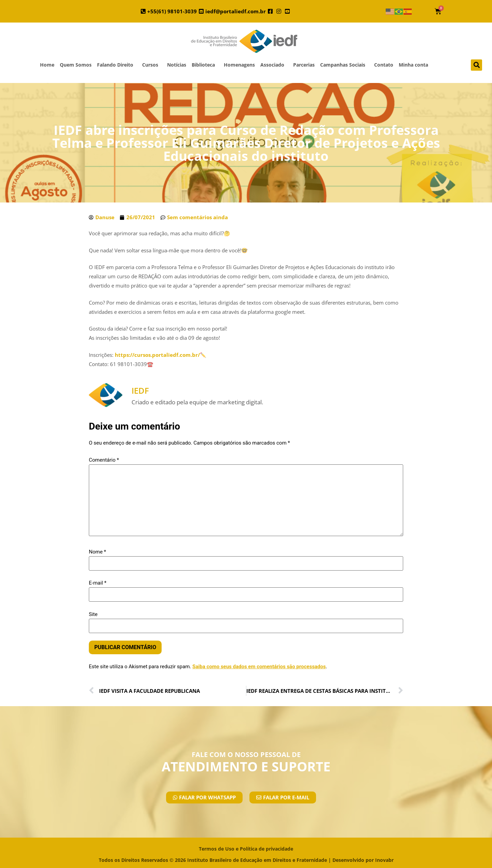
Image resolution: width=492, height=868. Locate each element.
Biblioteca (205, 65)
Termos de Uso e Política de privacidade (246, 849)
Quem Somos (76, 65)
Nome (98, 552)
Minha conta (413, 65)
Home (47, 65)
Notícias (177, 65)
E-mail (98, 583)
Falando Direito (117, 65)
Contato (384, 65)
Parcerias (304, 65)
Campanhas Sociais (344, 65)
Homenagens (239, 65)
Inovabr (384, 860)
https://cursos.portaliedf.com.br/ (157, 355)
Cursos (152, 65)
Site (93, 614)
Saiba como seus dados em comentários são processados (259, 667)
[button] (476, 65)
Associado (274, 65)
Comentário (104, 460)
